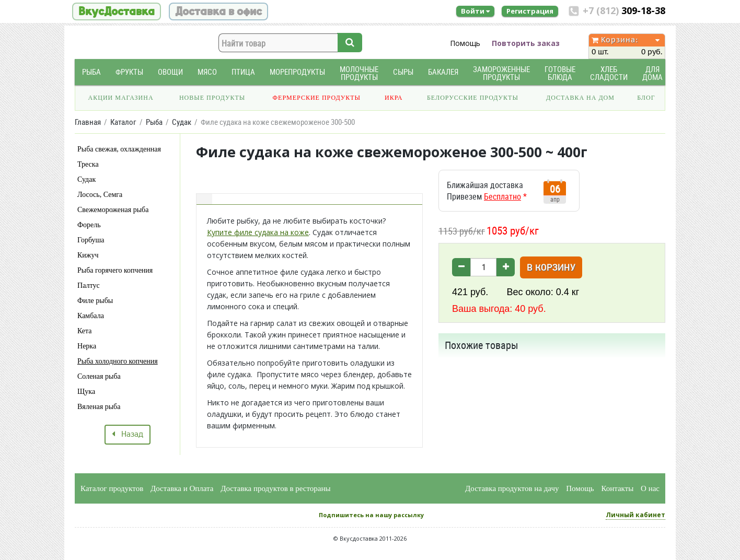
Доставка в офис (218, 11)
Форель (89, 225)
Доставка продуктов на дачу (512, 488)
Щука (86, 392)
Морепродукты (297, 72)
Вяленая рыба (99, 407)
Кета (85, 331)
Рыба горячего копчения (115, 270)
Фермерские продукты (317, 98)
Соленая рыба (99, 376)
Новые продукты (212, 98)
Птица (243, 72)
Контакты (617, 488)
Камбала (91, 316)
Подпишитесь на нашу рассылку (371, 515)
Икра (394, 98)
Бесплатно (502, 196)
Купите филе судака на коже (258, 232)
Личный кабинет (635, 515)
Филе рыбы (95, 301)
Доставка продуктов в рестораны (275, 488)
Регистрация (530, 11)
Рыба (91, 72)
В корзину (551, 268)
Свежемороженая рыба (113, 210)
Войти (475, 11)
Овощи (170, 72)
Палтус (89, 285)
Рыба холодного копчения (118, 361)
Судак (86, 179)
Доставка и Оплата (182, 488)
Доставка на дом (580, 98)
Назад (128, 435)
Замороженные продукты (501, 73)
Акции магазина (121, 98)
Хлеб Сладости (609, 73)
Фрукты (129, 72)
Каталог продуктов (112, 488)
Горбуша (91, 240)
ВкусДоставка (117, 11)
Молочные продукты (359, 73)
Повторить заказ (526, 43)
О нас (650, 488)
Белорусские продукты (473, 98)
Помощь (465, 43)
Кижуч (88, 255)
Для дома (652, 73)
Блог (646, 98)
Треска (88, 164)
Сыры (403, 72)
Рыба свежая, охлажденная (119, 149)
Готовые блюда (560, 73)
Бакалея (443, 72)
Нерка (87, 346)
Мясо (207, 72)
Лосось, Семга (100, 195)
